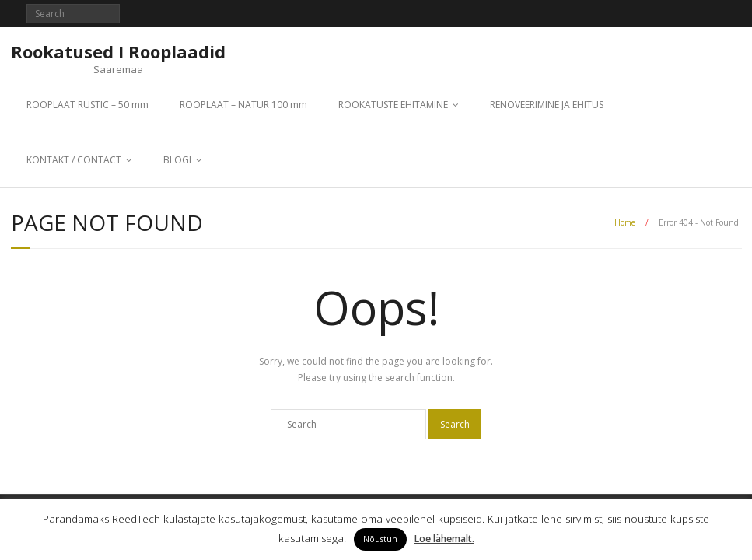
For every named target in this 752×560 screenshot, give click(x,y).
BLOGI (177, 160)
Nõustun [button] (380, 539)
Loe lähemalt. (444, 539)
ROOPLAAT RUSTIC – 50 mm (87, 105)
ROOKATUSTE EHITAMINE (393, 105)
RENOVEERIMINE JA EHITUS (547, 105)
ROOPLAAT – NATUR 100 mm (243, 105)
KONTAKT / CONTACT (74, 160)
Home (625, 222)
